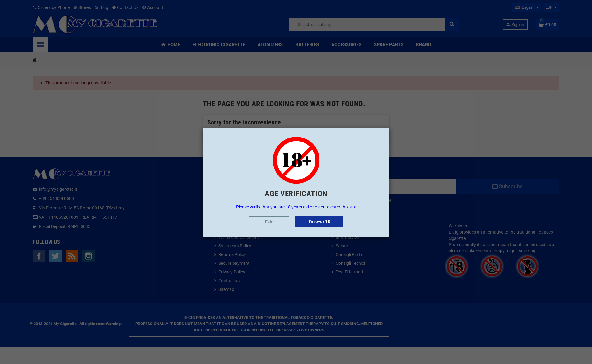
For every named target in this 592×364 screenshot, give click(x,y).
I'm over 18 (319, 222)
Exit (269, 222)
